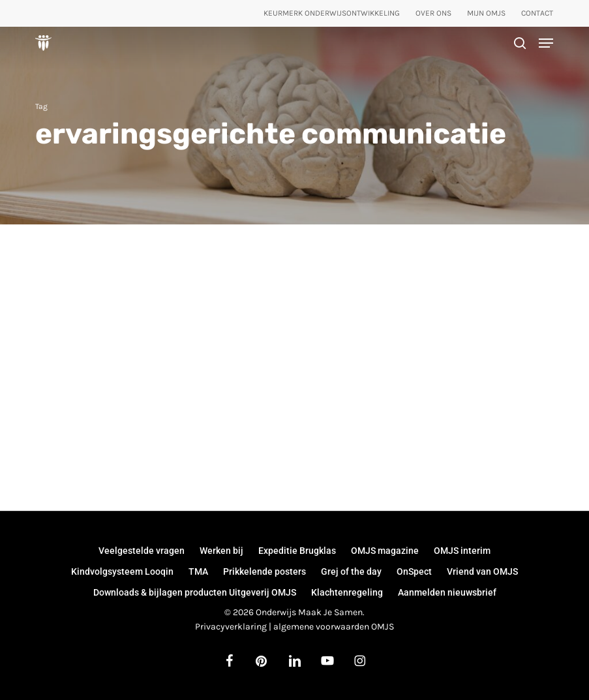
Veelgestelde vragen (142, 551)
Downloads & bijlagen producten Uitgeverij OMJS (195, 592)
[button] (546, 43)
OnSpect (414, 571)
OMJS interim (462, 551)
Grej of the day (351, 571)
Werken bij (221, 551)
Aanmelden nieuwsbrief (447, 592)
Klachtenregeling (347, 592)
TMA (198, 571)
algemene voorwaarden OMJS (334, 627)
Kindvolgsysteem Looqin (122, 571)
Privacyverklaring (231, 627)
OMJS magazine (385, 551)
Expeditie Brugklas (297, 551)
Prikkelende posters (264, 571)
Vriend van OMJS (482, 571)
